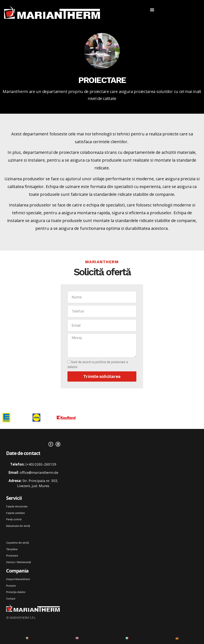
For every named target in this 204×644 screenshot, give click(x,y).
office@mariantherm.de (39, 472)
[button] (152, 10)
